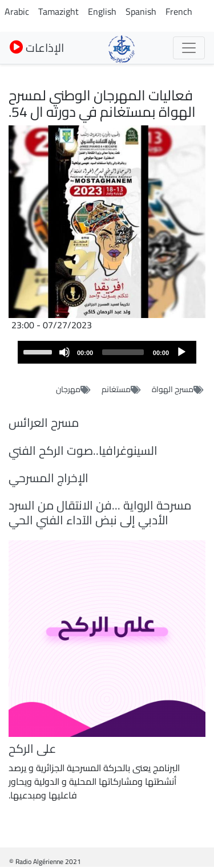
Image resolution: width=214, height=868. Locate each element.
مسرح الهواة (173, 389)
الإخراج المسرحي (49, 478)
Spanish (141, 11)
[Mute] (64, 352)
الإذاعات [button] (37, 48)
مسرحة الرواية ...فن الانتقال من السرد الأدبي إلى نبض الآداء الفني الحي (100, 512)
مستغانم (116, 389)
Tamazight (58, 11)
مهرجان (68, 389)
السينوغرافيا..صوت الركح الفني (83, 451)
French (179, 11)
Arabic (17, 11)
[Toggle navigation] (189, 48)
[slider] (123, 352)
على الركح (32, 749)
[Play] (181, 352)
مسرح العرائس (44, 423)
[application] (107, 352)
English (102, 11)
